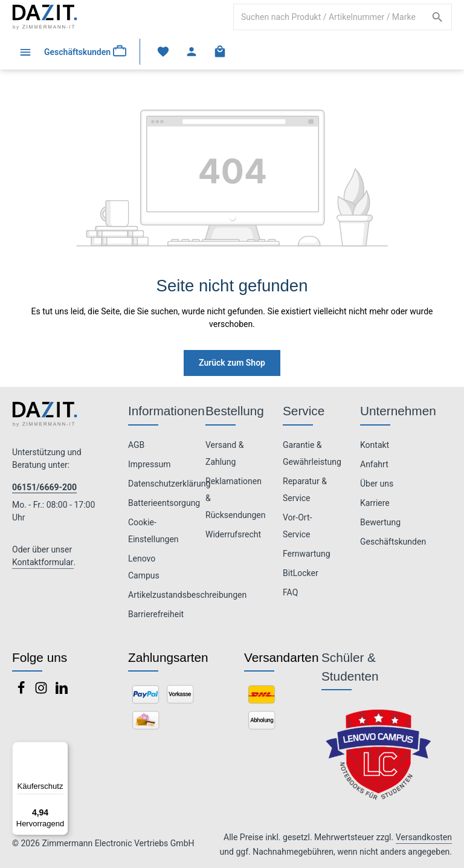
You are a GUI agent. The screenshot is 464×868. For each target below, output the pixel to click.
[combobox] (329, 17)
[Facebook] (22, 691)
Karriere (375, 503)
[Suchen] (438, 17)
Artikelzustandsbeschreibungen (187, 595)
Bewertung (380, 522)
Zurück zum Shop (232, 363)
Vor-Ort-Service (297, 526)
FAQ (290, 592)
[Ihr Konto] (192, 52)
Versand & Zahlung (224, 453)
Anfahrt (374, 464)
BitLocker (301, 573)
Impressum (149, 464)
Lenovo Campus (144, 567)
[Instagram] (42, 691)
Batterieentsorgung (164, 503)
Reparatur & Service (305, 490)
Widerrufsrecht (233, 534)
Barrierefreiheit (156, 614)
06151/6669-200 (44, 487)
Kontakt (375, 445)
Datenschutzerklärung (169, 484)
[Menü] (25, 52)
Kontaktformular (43, 562)
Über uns (377, 484)
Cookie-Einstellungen (153, 531)
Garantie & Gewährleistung (312, 453)
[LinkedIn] (62, 691)
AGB (136, 445)
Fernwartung (307, 554)
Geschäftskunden (393, 542)
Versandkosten (424, 837)
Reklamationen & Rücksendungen (236, 498)
